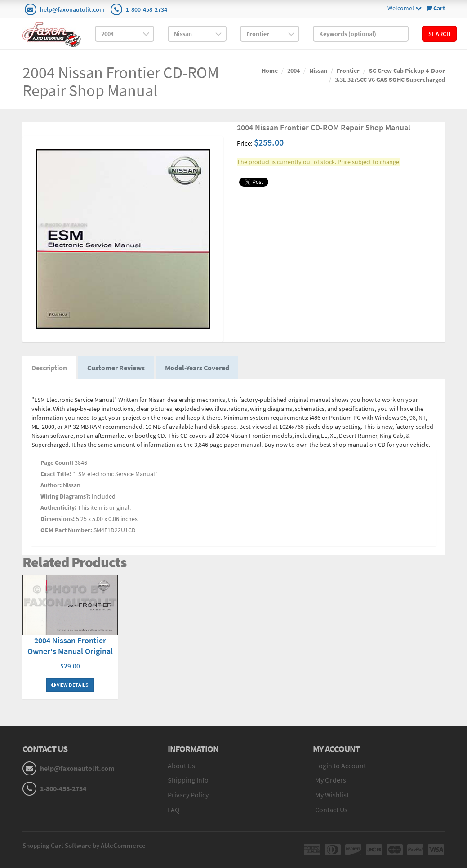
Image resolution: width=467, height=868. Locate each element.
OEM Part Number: (66, 530)
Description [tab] (49, 368)
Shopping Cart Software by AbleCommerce (84, 845)
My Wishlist (332, 795)
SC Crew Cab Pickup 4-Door (407, 71)
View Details (70, 685)
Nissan (318, 71)
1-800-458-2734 (147, 9)
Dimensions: (58, 519)
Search (439, 34)
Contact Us (331, 810)
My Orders (331, 780)
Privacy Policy (188, 795)
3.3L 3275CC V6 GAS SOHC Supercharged (390, 80)
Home (270, 71)
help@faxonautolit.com (72, 9)
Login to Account (340, 766)
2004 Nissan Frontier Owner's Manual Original (70, 646)
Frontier (348, 71)
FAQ (174, 810)
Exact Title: (56, 474)
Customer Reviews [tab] (116, 368)
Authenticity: (58, 507)
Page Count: (57, 463)
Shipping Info (188, 780)
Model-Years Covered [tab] (197, 368)
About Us (181, 766)
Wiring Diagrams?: (65, 496)
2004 (294, 71)
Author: (51, 485)
